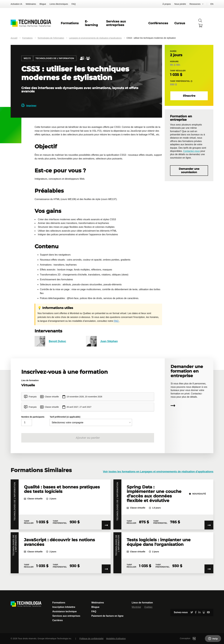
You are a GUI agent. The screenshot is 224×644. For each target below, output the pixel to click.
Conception (192, 638)
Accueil (14, 38)
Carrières (58, 620)
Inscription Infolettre (64, 607)
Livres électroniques (59, 4)
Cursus (180, 23)
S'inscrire (189, 96)
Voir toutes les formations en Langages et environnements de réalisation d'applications (158, 472)
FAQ (74, 4)
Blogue (43, 4)
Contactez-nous (191, 151)
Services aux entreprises (116, 23)
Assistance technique (65, 611)
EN (212, 4)
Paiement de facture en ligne (107, 616)
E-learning (91, 23)
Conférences (158, 23)
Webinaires (31, 4)
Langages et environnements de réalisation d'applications (95, 38)
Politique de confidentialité (91, 639)
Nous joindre (180, 4)
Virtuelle (28, 385)
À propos (167, 4)
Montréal (136, 607)
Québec (148, 607)
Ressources (195, 4)
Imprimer (29, 106)
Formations (70, 23)
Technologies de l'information (51, 38)
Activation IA (16, 4)
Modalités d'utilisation (116, 639)
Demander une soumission (189, 170)
